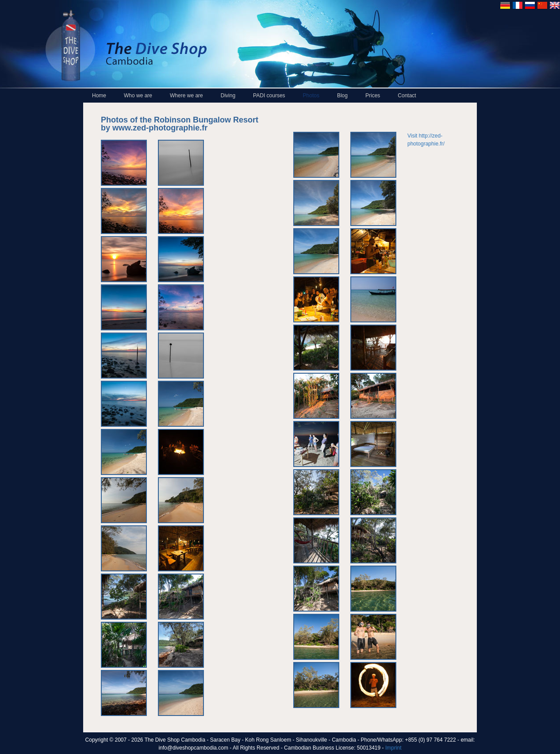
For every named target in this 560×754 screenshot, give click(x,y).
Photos (311, 96)
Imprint (393, 748)
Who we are (138, 96)
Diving (228, 96)
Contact (407, 96)
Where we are (186, 96)
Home (99, 96)
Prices (373, 96)
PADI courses (269, 96)
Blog (342, 96)
